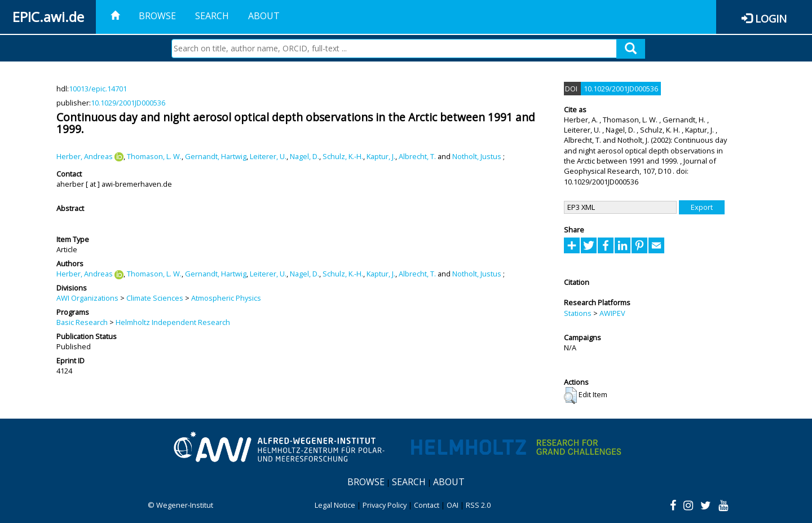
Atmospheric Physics (226, 298)
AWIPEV (612, 313)
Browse (157, 16)
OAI (453, 505)
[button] (570, 395)
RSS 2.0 (478, 505)
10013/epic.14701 (98, 89)
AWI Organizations (87, 298)
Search (212, 16)
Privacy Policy (385, 505)
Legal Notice (335, 505)
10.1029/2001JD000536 (128, 103)
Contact (427, 505)
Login (771, 18)
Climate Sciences (155, 298)
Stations (578, 313)
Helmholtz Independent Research (173, 322)
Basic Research (82, 322)
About (264, 16)
